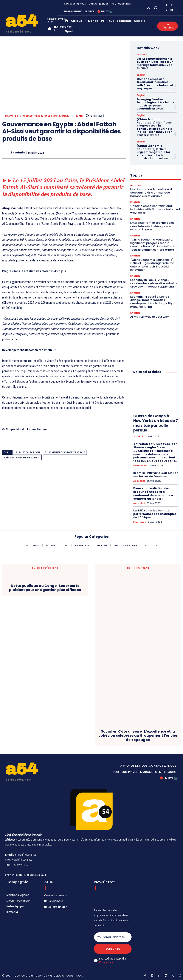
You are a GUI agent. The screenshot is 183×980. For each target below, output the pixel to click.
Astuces (142, 55)
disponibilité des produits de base (65, 452)
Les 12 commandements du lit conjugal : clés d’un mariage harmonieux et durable (155, 63)
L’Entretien (140, 465)
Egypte (12, 116)
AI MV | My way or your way (150, 316)
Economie (140, 521)
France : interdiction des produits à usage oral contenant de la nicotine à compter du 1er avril (153, 493)
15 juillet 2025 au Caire (27, 452)
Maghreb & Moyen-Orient (47, 116)
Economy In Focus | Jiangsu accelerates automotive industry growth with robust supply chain (154, 283)
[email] (113, 936)
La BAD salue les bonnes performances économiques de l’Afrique (154, 513)
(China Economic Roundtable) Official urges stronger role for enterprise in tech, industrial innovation (154, 152)
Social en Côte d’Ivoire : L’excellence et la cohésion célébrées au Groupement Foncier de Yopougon (138, 735)
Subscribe (113, 948)
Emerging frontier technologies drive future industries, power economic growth (156, 104)
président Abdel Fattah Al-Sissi (22, 458)
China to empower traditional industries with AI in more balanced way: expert (155, 84)
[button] (156, 8)
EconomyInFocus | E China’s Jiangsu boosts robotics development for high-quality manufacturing (151, 301)
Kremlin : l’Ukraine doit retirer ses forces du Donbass (155, 474)
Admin (20, 153)
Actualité (139, 480)
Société (138, 436)
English (141, 75)
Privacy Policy (107, 961)
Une (80, 116)
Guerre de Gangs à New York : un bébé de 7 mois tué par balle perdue (155, 423)
